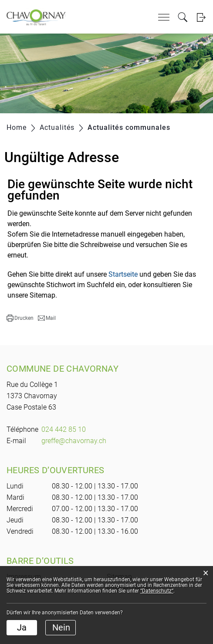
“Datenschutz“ (157, 591)
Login (201, 17)
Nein (61, 627)
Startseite (123, 274)
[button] (20, 318)
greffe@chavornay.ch (74, 441)
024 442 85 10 (64, 429)
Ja (22, 627)
